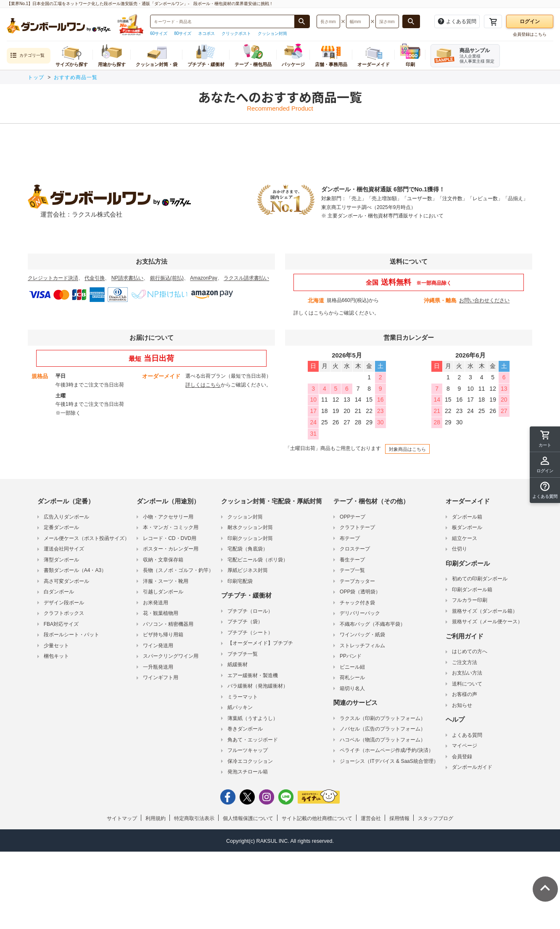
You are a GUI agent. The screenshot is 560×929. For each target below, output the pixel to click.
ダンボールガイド (472, 767)
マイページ (465, 746)
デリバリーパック (360, 613)
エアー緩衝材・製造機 (253, 675)
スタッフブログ (436, 818)
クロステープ (355, 549)
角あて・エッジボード (253, 740)
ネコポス (206, 33)
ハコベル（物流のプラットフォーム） (383, 740)
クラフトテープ (357, 527)
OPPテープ (353, 517)
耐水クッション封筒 (250, 527)
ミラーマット (243, 697)
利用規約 (156, 818)
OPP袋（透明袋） (360, 592)
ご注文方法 (465, 662)
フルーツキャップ (248, 750)
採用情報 (399, 818)
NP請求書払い (128, 278)
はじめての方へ (470, 651)
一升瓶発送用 (158, 667)
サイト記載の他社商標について (317, 818)
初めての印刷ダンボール (480, 579)
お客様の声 (465, 694)
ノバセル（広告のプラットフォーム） (383, 729)
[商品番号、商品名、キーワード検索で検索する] (302, 21)
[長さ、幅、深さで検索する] (411, 21)
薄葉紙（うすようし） (253, 718)
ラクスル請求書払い (246, 278)
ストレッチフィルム (362, 646)
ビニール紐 (352, 667)
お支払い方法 (467, 673)
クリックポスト (236, 33)
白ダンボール (59, 592)
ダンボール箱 (467, 517)
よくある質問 (467, 735)
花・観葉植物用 (161, 613)
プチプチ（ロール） (250, 611)
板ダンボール (467, 527)
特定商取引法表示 (194, 818)
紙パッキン (240, 707)
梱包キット (56, 656)
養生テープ (352, 560)
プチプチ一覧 (243, 654)
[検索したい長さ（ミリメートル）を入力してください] (328, 21)
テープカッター (357, 581)
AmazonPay (204, 278)
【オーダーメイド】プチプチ (260, 643)
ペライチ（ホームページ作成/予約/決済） (387, 750)
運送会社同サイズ (64, 549)
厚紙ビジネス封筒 (248, 570)
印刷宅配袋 (240, 581)
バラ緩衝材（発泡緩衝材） (258, 686)
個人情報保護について (248, 818)
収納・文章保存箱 (163, 560)
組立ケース (465, 538)
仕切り (460, 549)
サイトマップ (122, 818)
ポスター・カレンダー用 (171, 549)
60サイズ (159, 33)
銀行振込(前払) (167, 278)
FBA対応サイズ (61, 624)
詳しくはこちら (311, 313)
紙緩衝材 (238, 664)
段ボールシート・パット (71, 635)
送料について (467, 684)
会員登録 (462, 757)
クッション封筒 (272, 33)
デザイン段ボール (64, 603)
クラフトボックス (64, 613)
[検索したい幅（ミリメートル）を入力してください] (358, 21)
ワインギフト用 (161, 678)
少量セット (56, 646)
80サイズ (183, 33)
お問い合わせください (484, 300)
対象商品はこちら (407, 449)
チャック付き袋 (357, 603)
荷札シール (352, 678)
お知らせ (462, 705)
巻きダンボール (245, 729)
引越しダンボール (163, 592)
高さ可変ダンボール (66, 581)
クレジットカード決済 (53, 278)
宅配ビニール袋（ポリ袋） (258, 560)
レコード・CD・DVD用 (170, 538)
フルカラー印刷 (470, 600)
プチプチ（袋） (245, 622)
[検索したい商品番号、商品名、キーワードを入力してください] (222, 21)
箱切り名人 (352, 688)
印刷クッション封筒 (250, 538)
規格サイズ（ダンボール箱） (485, 611)
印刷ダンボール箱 (472, 590)
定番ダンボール (61, 527)
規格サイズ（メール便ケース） (487, 622)
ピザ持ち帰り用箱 (163, 635)
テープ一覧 (352, 570)
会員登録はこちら (530, 34)
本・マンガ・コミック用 (171, 527)
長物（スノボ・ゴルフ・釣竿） (178, 570)
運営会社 (371, 818)
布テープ (350, 538)
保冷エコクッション (250, 761)
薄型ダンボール (61, 560)
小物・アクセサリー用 (168, 517)
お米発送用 (156, 603)
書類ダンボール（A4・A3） (75, 570)
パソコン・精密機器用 (168, 624)
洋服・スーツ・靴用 (166, 581)
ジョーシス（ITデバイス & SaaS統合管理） (389, 761)
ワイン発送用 (158, 646)
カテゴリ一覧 (27, 56)
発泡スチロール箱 (248, 772)
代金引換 (95, 278)
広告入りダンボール (66, 517)
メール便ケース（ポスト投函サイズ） (87, 538)
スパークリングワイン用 (171, 656)
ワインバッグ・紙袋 (362, 635)
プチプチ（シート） (250, 633)
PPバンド (351, 656)
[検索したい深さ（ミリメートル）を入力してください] (387, 21)
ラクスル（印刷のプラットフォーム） (383, 718)
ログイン (530, 21)
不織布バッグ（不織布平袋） (372, 624)
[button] (545, 490)
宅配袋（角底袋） (248, 549)
